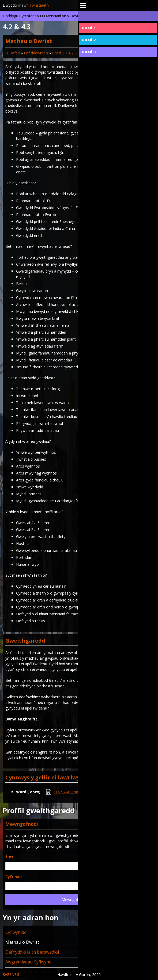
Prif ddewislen (36, 53)
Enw (9, 856)
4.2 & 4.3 (76, 53)
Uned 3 (58, 53)
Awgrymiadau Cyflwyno (29, 962)
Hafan (15, 53)
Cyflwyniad (16, 932)
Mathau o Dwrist (22, 942)
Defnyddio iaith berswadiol (32, 952)
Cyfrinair (14, 877)
